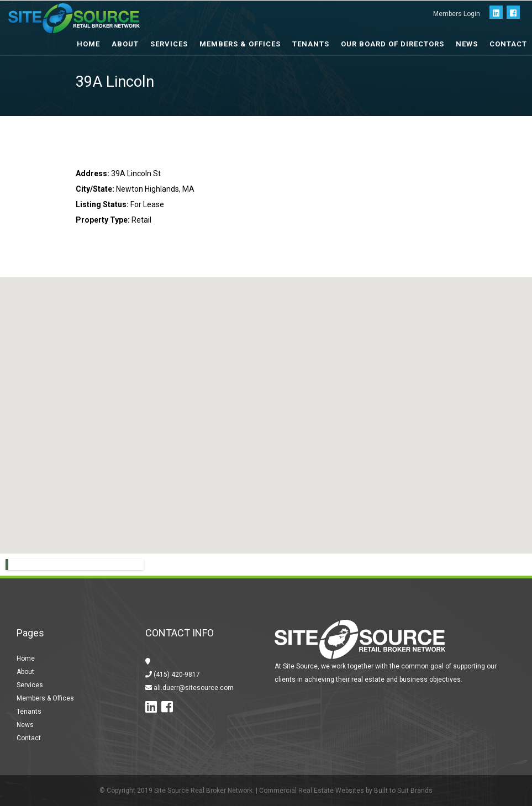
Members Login (457, 14)
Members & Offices (240, 44)
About (25, 672)
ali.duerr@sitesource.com (193, 688)
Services (169, 44)
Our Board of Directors (393, 44)
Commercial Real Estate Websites (312, 791)
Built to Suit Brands (403, 791)
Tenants (311, 44)
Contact (508, 44)
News (467, 44)
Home (26, 659)
